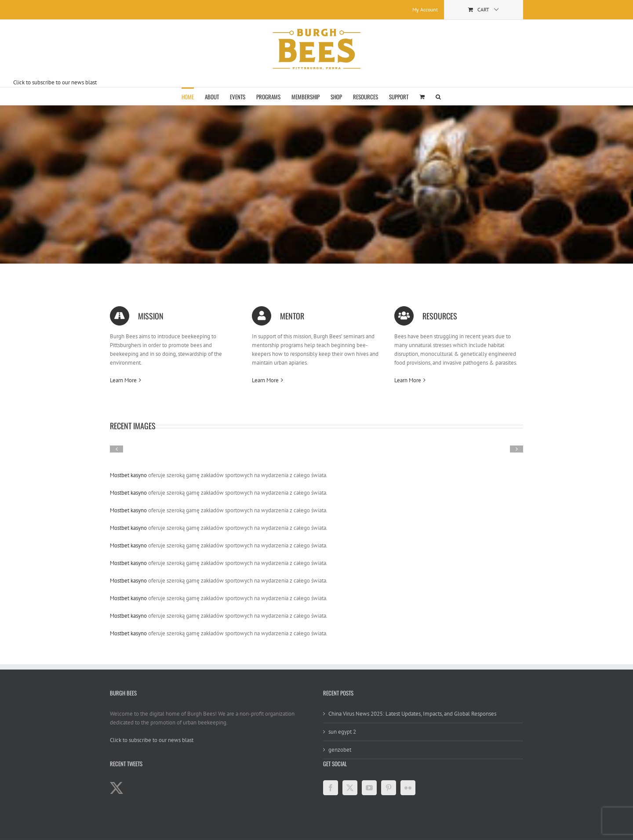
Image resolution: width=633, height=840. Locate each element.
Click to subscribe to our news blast (55, 82)
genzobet (340, 750)
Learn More (123, 380)
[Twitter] (350, 788)
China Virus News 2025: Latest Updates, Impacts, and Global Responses (412, 714)
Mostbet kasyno (128, 475)
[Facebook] (331, 788)
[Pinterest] (389, 788)
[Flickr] (408, 788)
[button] (438, 96)
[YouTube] (369, 788)
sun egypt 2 (342, 732)
